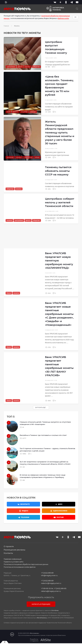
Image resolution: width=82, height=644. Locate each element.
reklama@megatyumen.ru (51, 591)
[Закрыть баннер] (5, 642)
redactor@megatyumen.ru (51, 583)
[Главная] (17, 9)
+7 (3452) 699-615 (60, 588)
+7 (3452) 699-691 (47, 573)
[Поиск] (77, 9)
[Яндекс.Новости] (23, 511)
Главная (6, 26)
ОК (75, 17)
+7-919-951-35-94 (47, 588)
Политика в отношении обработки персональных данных (26, 564)
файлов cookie (63, 18)
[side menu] (6, 2)
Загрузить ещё (40, 407)
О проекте (9, 546)
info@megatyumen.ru (49, 575)
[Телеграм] (23, 517)
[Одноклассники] (66, 2)
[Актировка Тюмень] (54, 9)
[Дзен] (60, 2)
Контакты (8, 553)
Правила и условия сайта (14, 562)
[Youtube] (77, 2)
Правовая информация (13, 559)
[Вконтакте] (55, 2)
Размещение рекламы (14, 550)
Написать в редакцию (41, 604)
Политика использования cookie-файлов (20, 567)
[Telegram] (72, 2)
